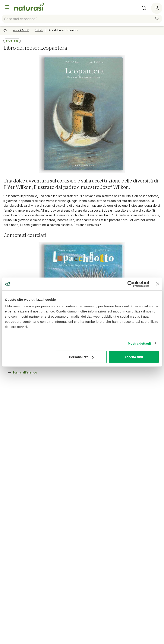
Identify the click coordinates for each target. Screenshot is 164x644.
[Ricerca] (144, 8)
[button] (157, 19)
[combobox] (82, 19)
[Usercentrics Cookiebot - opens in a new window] (131, 284)
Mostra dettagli (139, 343)
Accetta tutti (134, 357)
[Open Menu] (7, 7)
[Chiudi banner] (158, 284)
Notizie (39, 30)
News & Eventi (21, 30)
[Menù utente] (157, 8)
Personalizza (81, 357)
